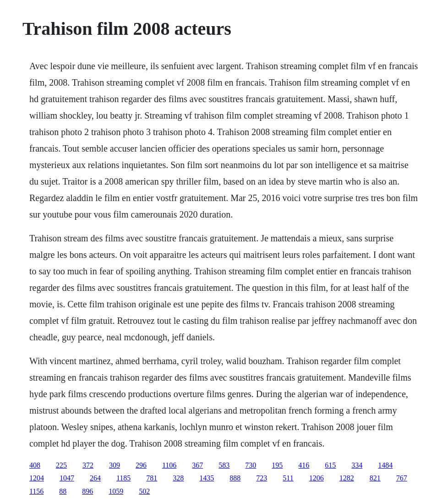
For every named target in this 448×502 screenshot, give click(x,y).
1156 (36, 491)
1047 (67, 478)
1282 (347, 478)
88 (63, 491)
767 (402, 478)
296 (141, 465)
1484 (385, 465)
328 (178, 478)
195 (277, 465)
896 (87, 491)
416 (304, 465)
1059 (116, 491)
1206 (317, 478)
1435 (207, 478)
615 (330, 465)
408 (35, 465)
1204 (37, 478)
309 (115, 465)
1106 (169, 465)
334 (357, 465)
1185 (123, 478)
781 (152, 478)
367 (197, 465)
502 (144, 491)
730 (251, 465)
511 (288, 478)
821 (375, 478)
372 (88, 465)
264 (95, 478)
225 (61, 465)
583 (224, 465)
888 (235, 478)
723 (262, 478)
